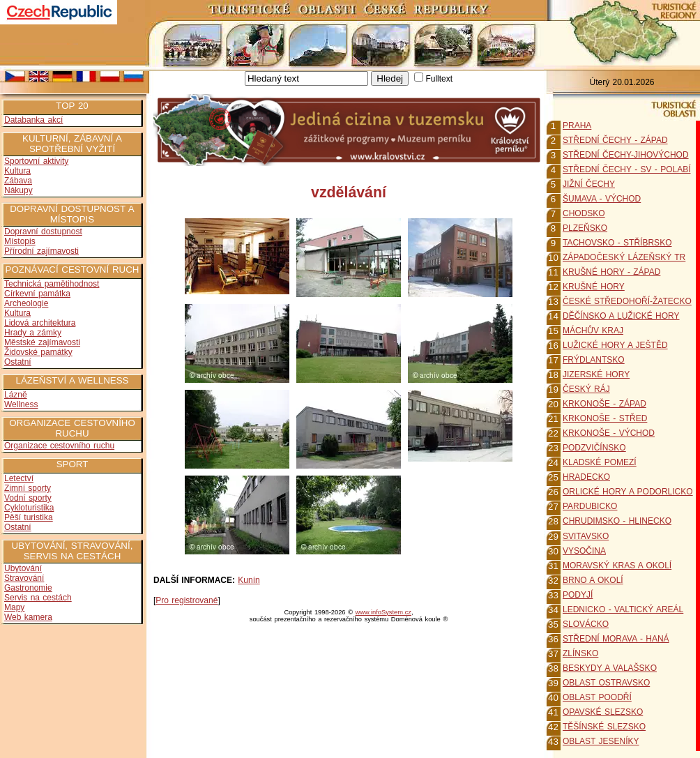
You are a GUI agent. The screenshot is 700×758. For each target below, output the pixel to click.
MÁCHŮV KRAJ (593, 331)
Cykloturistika (29, 508)
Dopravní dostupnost (43, 232)
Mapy (14, 607)
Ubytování (23, 568)
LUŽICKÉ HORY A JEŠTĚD (615, 345)
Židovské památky (38, 352)
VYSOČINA (584, 551)
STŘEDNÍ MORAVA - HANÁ (616, 639)
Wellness (21, 404)
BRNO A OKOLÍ (593, 580)
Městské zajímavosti (42, 342)
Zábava (18, 181)
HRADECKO (586, 477)
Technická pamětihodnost (52, 284)
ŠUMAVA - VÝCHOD (602, 199)
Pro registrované (187, 600)
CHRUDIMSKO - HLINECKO (617, 521)
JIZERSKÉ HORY (596, 374)
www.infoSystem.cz (383, 612)
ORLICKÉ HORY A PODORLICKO (628, 492)
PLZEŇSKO (585, 228)
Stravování (24, 578)
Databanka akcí (33, 120)
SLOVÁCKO (586, 624)
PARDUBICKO (590, 506)
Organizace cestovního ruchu (59, 446)
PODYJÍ (578, 595)
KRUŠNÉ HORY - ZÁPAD (611, 272)
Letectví (19, 478)
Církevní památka (37, 294)
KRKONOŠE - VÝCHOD (609, 433)
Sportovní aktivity (36, 161)
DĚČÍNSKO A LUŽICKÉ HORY (621, 316)
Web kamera (28, 617)
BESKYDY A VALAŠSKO (610, 668)
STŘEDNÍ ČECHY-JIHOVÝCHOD (626, 155)
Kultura (17, 171)
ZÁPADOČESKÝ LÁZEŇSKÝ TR (624, 257)
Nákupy (18, 190)
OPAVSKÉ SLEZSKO (603, 712)
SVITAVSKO (586, 536)
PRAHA (577, 126)
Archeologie (26, 303)
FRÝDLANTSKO (594, 360)
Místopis (20, 241)
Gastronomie (28, 588)
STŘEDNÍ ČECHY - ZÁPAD (615, 140)
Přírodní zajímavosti (41, 251)
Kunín (249, 580)
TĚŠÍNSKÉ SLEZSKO (604, 727)
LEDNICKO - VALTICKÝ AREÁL (623, 609)
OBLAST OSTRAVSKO (606, 683)
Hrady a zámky (33, 333)
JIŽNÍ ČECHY (589, 184)
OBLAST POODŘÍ (597, 697)
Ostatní (18, 362)
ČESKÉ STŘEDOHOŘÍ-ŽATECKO (627, 301)
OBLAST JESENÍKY (601, 741)
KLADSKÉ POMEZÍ (600, 462)
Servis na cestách (38, 598)
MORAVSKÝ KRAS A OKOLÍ (617, 566)
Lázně (16, 395)
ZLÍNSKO (580, 653)
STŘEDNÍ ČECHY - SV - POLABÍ (626, 169)
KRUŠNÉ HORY (594, 287)
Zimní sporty (28, 488)
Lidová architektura (40, 323)
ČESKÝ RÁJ (586, 389)
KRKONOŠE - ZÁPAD (604, 404)
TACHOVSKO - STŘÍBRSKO (617, 243)
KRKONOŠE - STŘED (605, 418)
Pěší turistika (29, 517)
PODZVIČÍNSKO (594, 448)
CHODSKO (584, 213)
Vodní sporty (28, 498)
